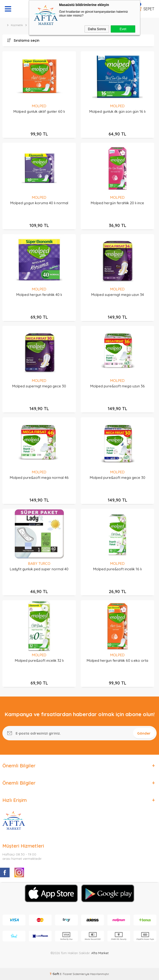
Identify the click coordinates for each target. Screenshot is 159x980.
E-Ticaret (66, 974)
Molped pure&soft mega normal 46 (39, 478)
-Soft (55, 974)
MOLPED (39, 106)
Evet (123, 29)
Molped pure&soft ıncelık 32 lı (39, 660)
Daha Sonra (97, 29)
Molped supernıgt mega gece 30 (39, 386)
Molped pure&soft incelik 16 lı (117, 569)
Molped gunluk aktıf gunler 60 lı (39, 111)
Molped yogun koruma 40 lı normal (39, 203)
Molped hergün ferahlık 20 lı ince (117, 203)
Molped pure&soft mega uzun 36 (118, 386)
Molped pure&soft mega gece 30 (118, 478)
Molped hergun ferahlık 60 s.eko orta (117, 660)
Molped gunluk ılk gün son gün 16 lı (117, 111)
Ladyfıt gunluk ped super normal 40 (39, 569)
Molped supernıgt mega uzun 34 (118, 295)
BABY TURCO (39, 564)
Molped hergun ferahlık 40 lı (39, 295)
